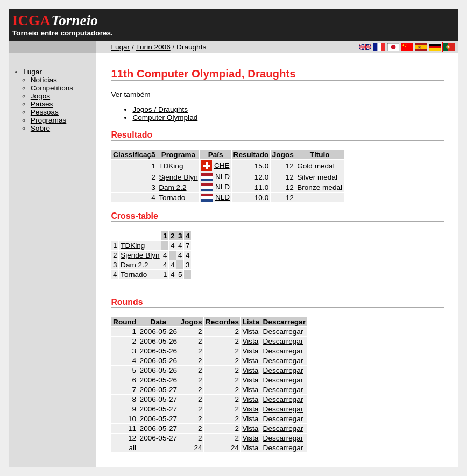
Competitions (52, 88)
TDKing (171, 166)
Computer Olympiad (165, 118)
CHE (222, 165)
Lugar (120, 47)
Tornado (172, 198)
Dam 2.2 (172, 187)
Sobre (40, 128)
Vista (250, 332)
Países (42, 104)
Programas (48, 120)
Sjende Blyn (178, 177)
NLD (222, 177)
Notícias (44, 80)
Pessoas (45, 112)
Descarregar (283, 332)
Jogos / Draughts (160, 109)
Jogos (40, 96)
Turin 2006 (153, 47)
